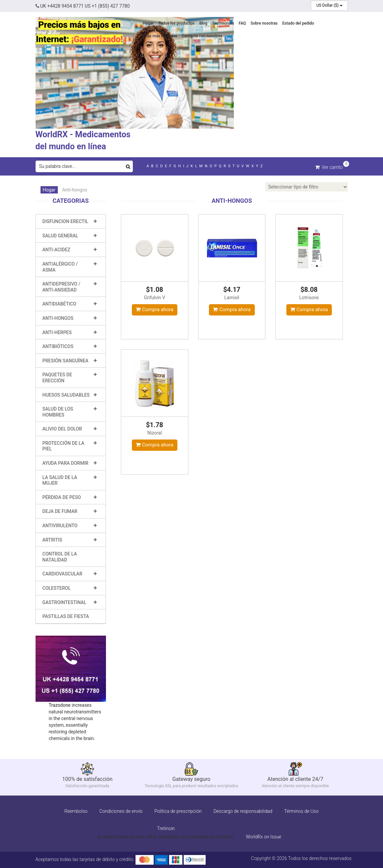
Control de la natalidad (60, 557)
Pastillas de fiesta (66, 616)
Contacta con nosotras (202, 36)
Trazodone (60, 705)
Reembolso (76, 811)
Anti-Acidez (56, 250)
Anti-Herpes (57, 332)
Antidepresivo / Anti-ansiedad (61, 287)
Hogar (148, 23)
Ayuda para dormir (66, 463)
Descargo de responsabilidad (243, 811)
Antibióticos (58, 346)
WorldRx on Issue (264, 837)
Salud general (60, 236)
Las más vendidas (161, 36)
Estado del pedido (298, 23)
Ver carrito (329, 167)
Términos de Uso (301, 811)
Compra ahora (155, 310)
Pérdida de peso (62, 497)
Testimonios (223, 23)
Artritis (52, 540)
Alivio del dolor (62, 429)
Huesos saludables (66, 395)
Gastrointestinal (64, 602)
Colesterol (57, 588)
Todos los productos (177, 23)
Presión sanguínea (66, 361)
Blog (203, 23)
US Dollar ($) (329, 5)
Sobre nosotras (264, 23)
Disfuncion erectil (65, 221)
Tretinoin (166, 828)
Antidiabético (59, 304)
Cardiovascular (62, 574)
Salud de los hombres (58, 412)
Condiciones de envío (121, 811)
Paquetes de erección (57, 378)
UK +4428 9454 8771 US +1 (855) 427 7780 (83, 6)
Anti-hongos (58, 318)
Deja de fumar (60, 511)
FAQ (242, 23)
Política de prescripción (178, 811)
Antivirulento (60, 526)
